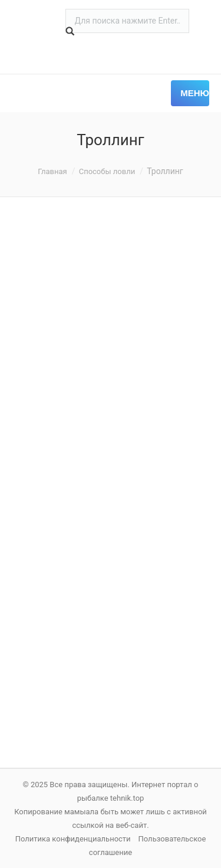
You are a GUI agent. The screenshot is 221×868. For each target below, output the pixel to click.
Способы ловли (107, 171)
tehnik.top (127, 798)
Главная (52, 171)
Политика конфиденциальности (73, 839)
